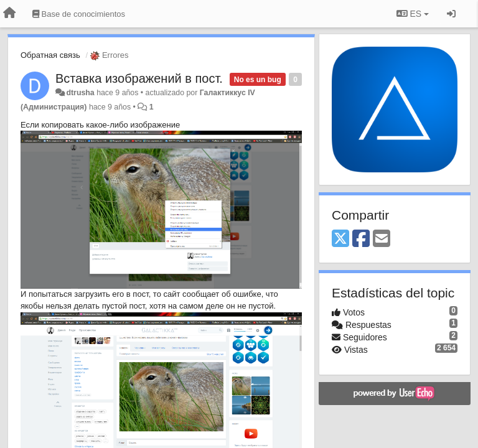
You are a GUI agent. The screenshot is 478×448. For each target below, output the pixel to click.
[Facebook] (361, 239)
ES (413, 14)
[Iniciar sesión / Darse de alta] (451, 14)
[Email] (382, 239)
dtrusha (80, 93)
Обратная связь (50, 55)
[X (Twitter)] (340, 239)
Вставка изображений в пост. (139, 78)
